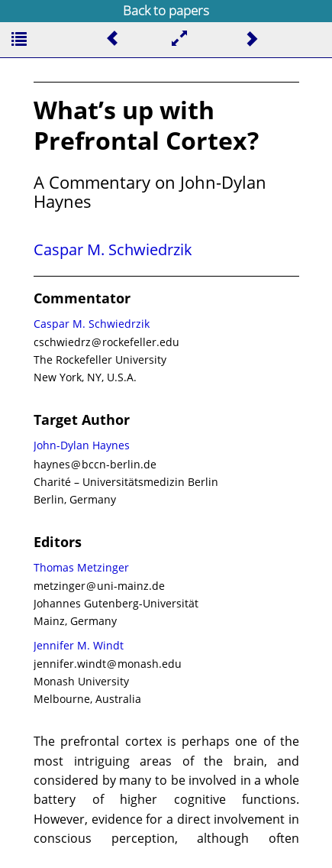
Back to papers (166, 10)
